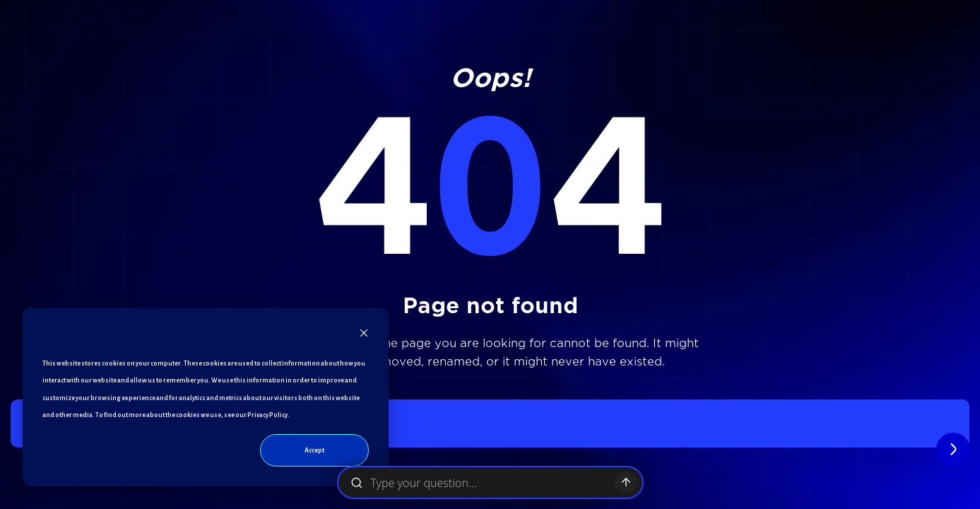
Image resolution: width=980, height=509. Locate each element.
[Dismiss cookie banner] (364, 336)
